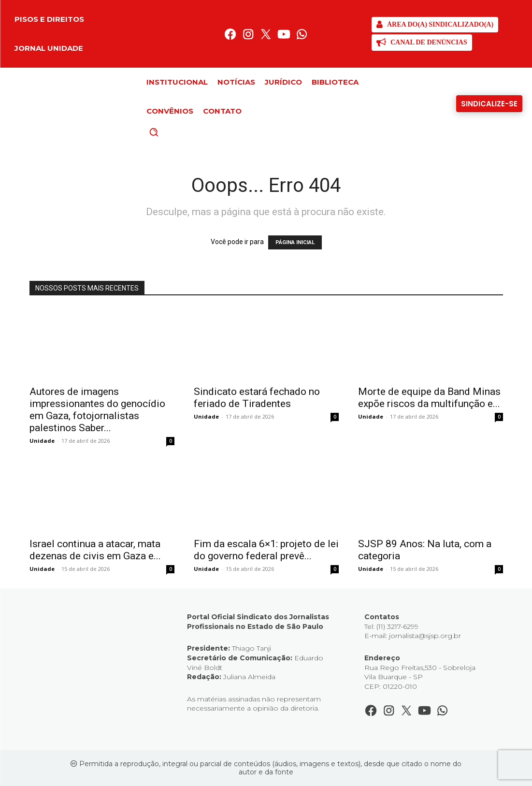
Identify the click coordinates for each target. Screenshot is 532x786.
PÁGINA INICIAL (295, 242)
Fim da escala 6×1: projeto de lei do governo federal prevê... (266, 550)
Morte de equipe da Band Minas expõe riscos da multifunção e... (429, 398)
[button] (170, 132)
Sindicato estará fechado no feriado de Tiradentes (257, 398)
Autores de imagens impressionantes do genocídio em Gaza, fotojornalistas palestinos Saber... (97, 410)
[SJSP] (435, 25)
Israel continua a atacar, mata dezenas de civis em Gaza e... (95, 550)
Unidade (42, 441)
